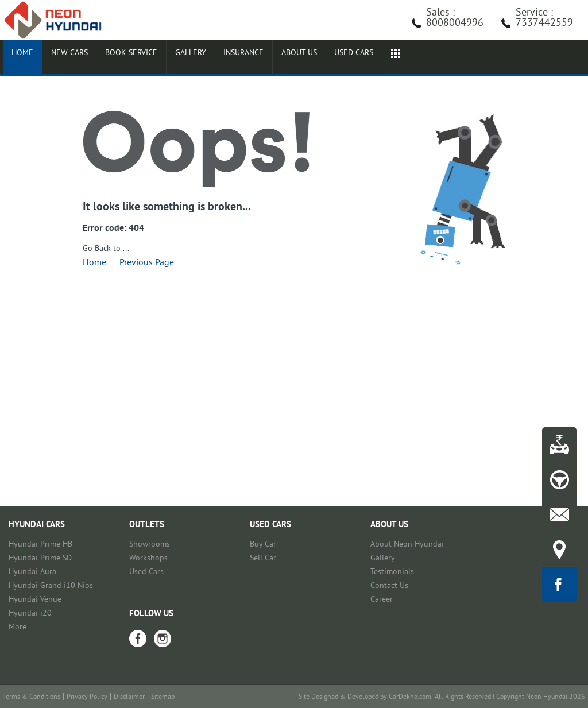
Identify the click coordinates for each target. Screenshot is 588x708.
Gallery (178, 59)
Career (382, 600)
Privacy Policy (87, 697)
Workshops (148, 558)
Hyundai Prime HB (40, 545)
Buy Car (263, 545)
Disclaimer (129, 697)
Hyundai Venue (35, 600)
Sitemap (163, 697)
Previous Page (147, 263)
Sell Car (263, 558)
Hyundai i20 (30, 614)
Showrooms (150, 545)
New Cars (62, 59)
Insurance (228, 59)
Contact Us (389, 586)
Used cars (332, 59)
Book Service (122, 59)
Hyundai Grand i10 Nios (51, 586)
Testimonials (392, 572)
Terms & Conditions (32, 697)
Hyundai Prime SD (40, 558)
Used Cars (146, 572)
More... (21, 627)
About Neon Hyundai (407, 545)
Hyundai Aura (32, 572)
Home (20, 59)
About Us (281, 59)
